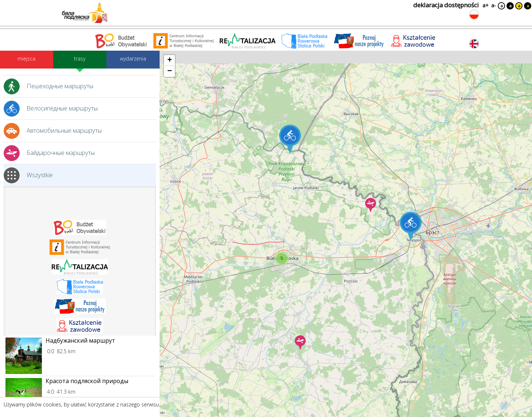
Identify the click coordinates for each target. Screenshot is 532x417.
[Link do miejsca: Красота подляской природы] (24, 396)
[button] (282, 258)
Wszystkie (28, 175)
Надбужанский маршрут (80, 341)
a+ (485, 5)
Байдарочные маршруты (49, 153)
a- (494, 5)
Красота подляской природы (87, 381)
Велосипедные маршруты (51, 109)
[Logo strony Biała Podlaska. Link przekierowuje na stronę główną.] (85, 13)
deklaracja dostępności (446, 5)
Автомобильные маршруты (53, 131)
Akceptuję (512, 407)
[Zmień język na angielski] (474, 44)
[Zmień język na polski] (474, 15)
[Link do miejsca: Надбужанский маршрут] (24, 356)
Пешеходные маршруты (48, 86)
